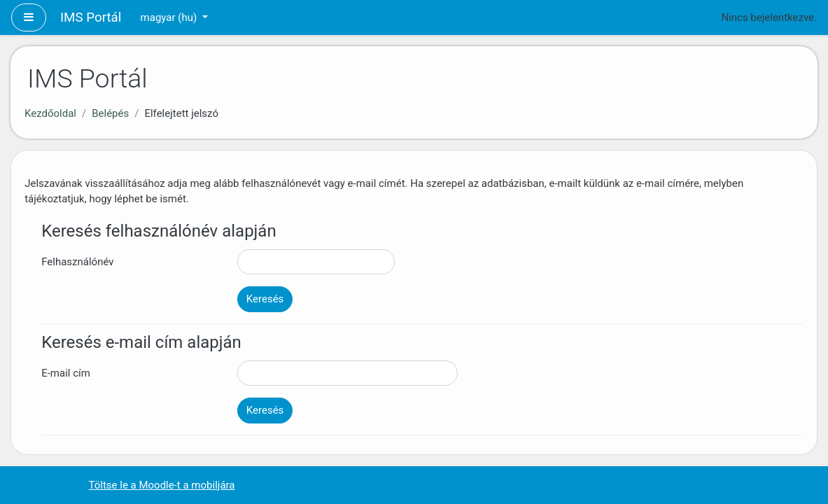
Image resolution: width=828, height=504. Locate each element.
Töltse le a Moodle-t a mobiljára (162, 485)
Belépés (110, 113)
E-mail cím (66, 373)
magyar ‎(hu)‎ (170, 17)
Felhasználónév (77, 262)
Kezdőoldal (50, 113)
